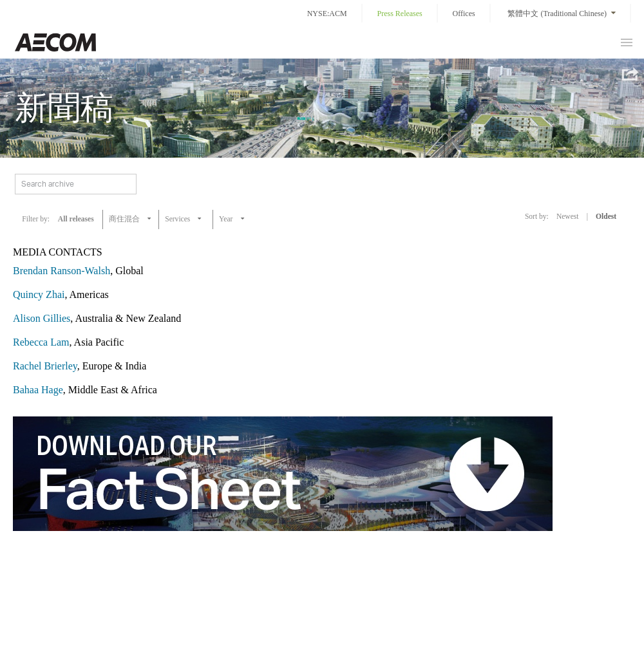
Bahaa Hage (38, 390)
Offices (464, 14)
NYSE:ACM (327, 14)
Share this (629, 74)
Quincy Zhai (39, 294)
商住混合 (124, 219)
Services (177, 219)
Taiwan (55, 42)
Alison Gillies (42, 318)
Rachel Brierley (45, 366)
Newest (568, 216)
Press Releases (399, 14)
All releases (76, 219)
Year (227, 219)
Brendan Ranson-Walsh (62, 271)
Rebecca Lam (41, 342)
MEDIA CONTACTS (58, 252)
